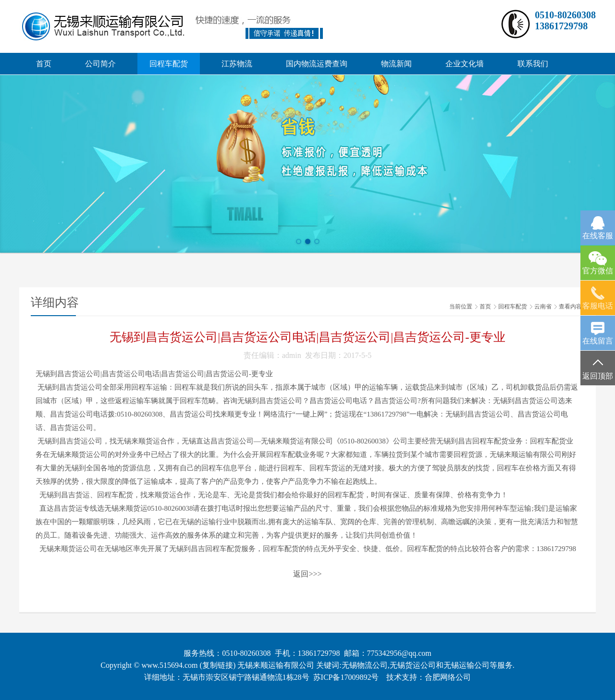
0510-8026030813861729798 (565, 20)
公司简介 (100, 64)
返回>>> (307, 574)
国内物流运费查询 (317, 64)
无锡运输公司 (467, 665)
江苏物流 (237, 64)
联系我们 (533, 64)
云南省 (543, 307)
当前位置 (461, 307)
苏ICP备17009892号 (346, 677)
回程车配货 (169, 64)
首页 (44, 64)
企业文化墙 (465, 64)
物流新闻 (396, 64)
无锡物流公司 (365, 665)
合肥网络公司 (448, 677)
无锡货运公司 (413, 665)
